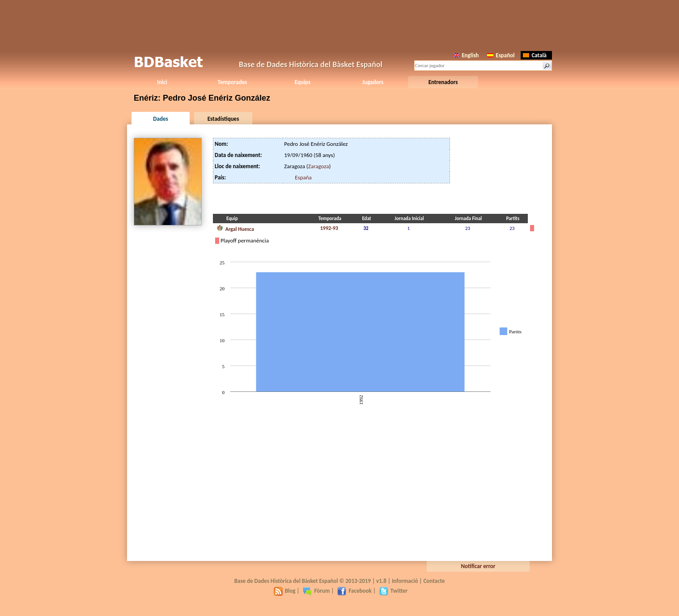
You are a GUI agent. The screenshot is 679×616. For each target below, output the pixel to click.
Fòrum (316, 591)
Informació (405, 581)
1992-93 (329, 228)
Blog (285, 591)
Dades (160, 119)
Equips (303, 82)
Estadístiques (223, 119)
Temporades (233, 82)
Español (501, 55)
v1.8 (381, 581)
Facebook (354, 591)
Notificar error (478, 566)
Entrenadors (443, 82)
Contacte (434, 581)
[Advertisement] (339, 25)
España (303, 177)
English (466, 55)
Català (535, 55)
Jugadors (373, 82)
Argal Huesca (235, 228)
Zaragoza (319, 166)
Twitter (393, 591)
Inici (162, 82)
